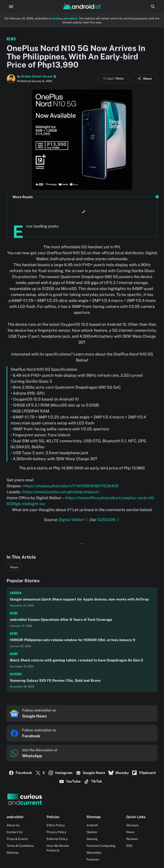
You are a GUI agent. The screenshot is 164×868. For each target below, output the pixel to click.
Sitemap (12, 853)
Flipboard (144, 773)
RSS (129, 846)
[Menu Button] (11, 7)
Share (145, 79)
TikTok (93, 781)
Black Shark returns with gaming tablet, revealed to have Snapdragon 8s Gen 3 (76, 660)
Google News (90, 773)
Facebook (20, 773)
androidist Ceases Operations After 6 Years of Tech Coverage (61, 620)
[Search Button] (153, 7)
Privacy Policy (56, 832)
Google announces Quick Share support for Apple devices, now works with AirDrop (79, 599)
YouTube (70, 781)
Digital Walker (71, 520)
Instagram (60, 773)
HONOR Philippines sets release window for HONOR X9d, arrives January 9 (73, 640)
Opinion (92, 832)
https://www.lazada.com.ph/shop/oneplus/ (61, 492)
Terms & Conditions (20, 846)
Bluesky (119, 773)
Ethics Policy (56, 825)
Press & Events (17, 839)
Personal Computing (101, 846)
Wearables (94, 853)
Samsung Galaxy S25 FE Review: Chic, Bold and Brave (55, 681)
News (14, 567)
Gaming (92, 839)
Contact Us (15, 832)
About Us (13, 825)
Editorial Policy (57, 839)
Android (16, 593)
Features (93, 859)
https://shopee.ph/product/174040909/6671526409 (71, 486)
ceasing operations (64, 18)
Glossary (132, 825)
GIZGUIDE (106, 520)
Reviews (16, 674)
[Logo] (82, 799)
